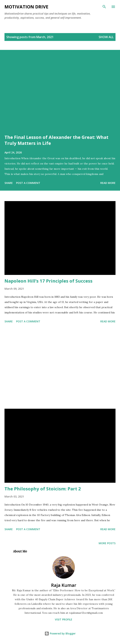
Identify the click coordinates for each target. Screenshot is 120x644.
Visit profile (64, 619)
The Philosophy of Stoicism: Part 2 (43, 489)
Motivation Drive (26, 7)
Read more (108, 183)
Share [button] (9, 183)
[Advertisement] (60, 367)
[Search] (104, 7)
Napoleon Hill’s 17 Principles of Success (48, 281)
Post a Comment (28, 183)
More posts (107, 543)
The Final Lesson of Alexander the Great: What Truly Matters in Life (56, 140)
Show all (106, 37)
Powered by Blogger (60, 633)
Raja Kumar (64, 585)
